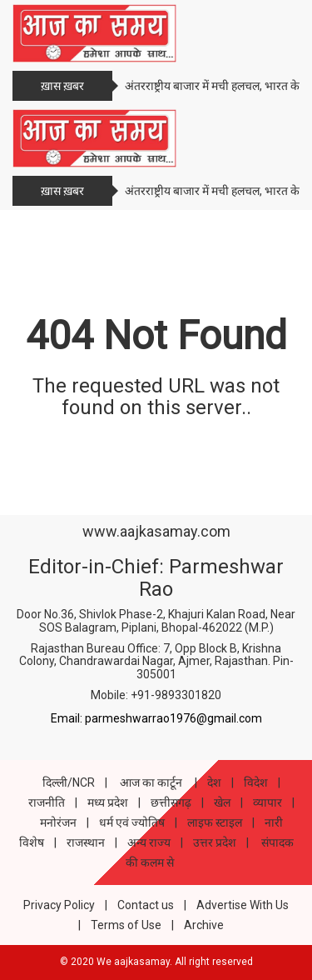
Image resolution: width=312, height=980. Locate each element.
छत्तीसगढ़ (171, 802)
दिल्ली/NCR (69, 782)
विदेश (256, 782)
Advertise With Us (243, 905)
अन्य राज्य (149, 842)
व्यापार (267, 802)
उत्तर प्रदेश (215, 842)
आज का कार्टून (151, 782)
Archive (204, 925)
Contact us (146, 905)
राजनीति (47, 802)
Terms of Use (126, 925)
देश (214, 782)
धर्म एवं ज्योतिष (132, 822)
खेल (222, 802)
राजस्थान (86, 842)
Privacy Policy (59, 905)
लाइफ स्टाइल (215, 822)
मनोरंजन (58, 822)
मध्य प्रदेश (108, 802)
